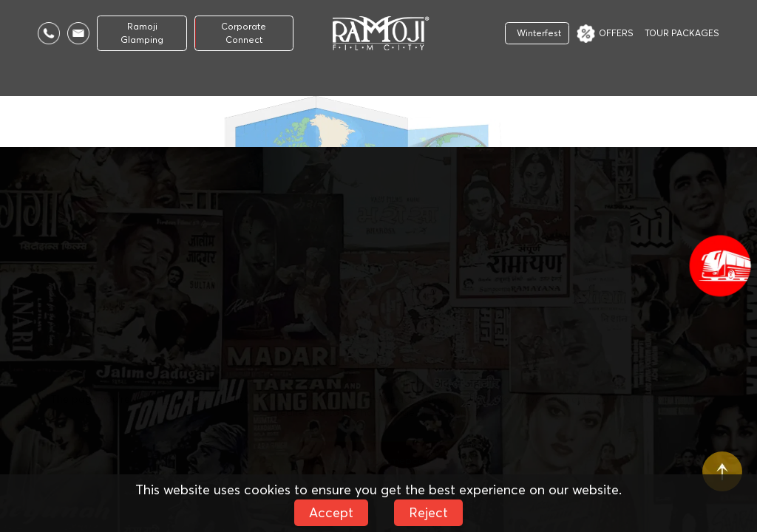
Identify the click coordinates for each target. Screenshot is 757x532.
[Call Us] (49, 33)
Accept (331, 512)
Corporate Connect (244, 33)
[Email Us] (78, 33)
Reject (428, 512)
